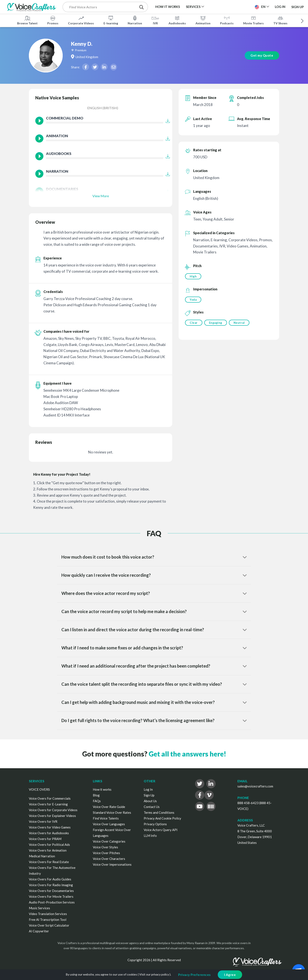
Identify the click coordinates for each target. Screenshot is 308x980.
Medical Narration (42, 856)
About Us (150, 801)
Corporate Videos (81, 20)
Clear (194, 323)
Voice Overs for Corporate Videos (53, 810)
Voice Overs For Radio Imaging (51, 885)
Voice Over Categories (109, 841)
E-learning (111, 20)
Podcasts (227, 20)
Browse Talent (27, 20)
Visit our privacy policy (154, 974)
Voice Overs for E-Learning (48, 804)
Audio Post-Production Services (52, 902)
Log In (148, 789)
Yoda (193, 300)
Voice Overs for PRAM (45, 839)
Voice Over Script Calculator (49, 925)
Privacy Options (155, 824)
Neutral (240, 323)
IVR (155, 20)
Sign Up (298, 7)
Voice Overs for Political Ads (49, 845)
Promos (53, 20)
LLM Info (150, 836)
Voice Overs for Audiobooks (49, 833)
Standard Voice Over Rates (112, 812)
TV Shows (280, 20)
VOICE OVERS (39, 789)
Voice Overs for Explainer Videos (52, 816)
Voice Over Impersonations (112, 864)
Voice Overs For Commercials (50, 798)
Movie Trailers (253, 20)
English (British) (103, 108)
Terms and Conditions (159, 812)
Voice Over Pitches (106, 853)
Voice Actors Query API (161, 830)
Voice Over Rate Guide (109, 807)
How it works (102, 789)
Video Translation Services (48, 914)
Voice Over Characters (109, 859)
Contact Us (152, 807)
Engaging (216, 323)
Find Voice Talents (106, 818)
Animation (203, 20)
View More (101, 196)
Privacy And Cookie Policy (162, 818)
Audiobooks (177, 20)
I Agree (230, 975)
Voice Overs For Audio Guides (50, 879)
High (193, 276)
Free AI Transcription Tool (48, 920)
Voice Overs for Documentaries (51, 891)
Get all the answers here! (187, 754)
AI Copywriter (39, 931)
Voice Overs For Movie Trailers (51, 896)
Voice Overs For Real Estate (49, 862)
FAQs (97, 801)
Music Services (39, 908)
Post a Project (235, 7)
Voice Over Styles (105, 847)
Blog (96, 795)
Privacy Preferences (194, 975)
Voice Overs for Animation (48, 850)
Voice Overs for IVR (43, 821)
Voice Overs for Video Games (50, 827)
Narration (135, 20)
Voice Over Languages (109, 824)
